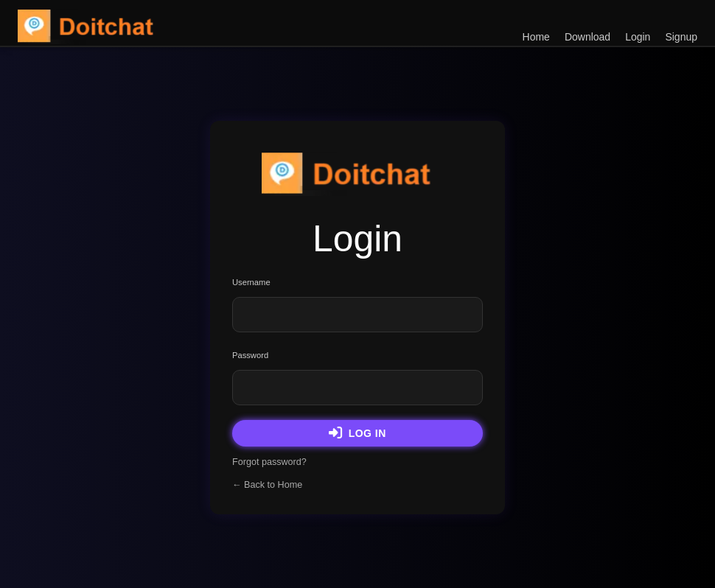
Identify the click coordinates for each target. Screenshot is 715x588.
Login (638, 37)
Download (587, 37)
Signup (681, 37)
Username (251, 282)
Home (536, 37)
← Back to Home (267, 485)
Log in (357, 433)
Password (250, 355)
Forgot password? (269, 462)
